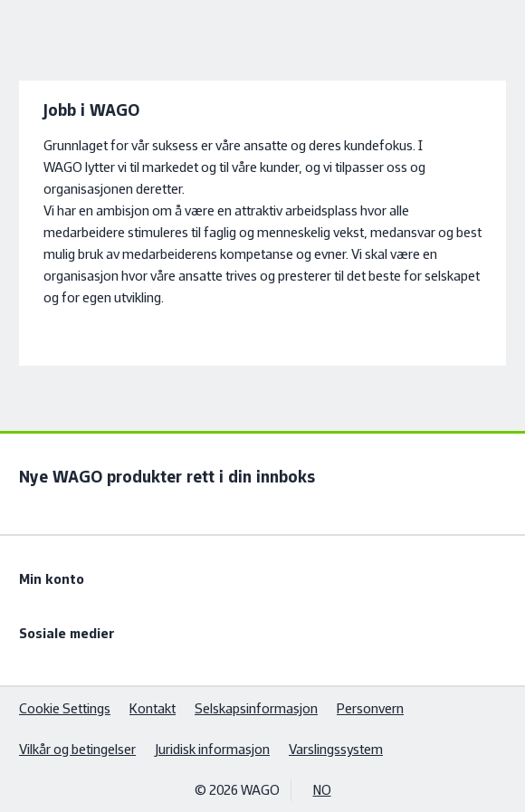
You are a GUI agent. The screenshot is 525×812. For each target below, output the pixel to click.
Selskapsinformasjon (256, 708)
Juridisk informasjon (212, 749)
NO (322, 790)
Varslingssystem (336, 749)
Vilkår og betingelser (77, 749)
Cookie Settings (65, 708)
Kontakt (153, 708)
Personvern (370, 708)
